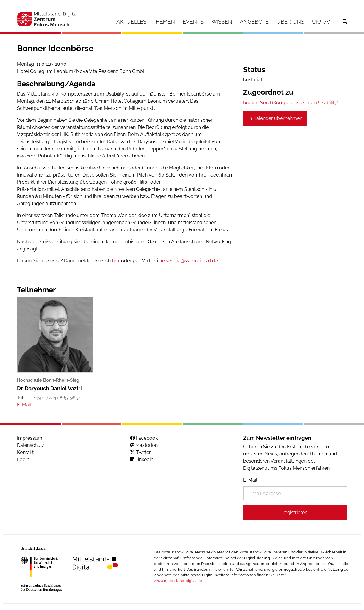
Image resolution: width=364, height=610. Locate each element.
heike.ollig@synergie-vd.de (188, 261)
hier (116, 261)
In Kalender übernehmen (275, 118)
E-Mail (250, 480)
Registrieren (295, 513)
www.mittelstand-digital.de (178, 581)
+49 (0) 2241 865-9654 (57, 398)
